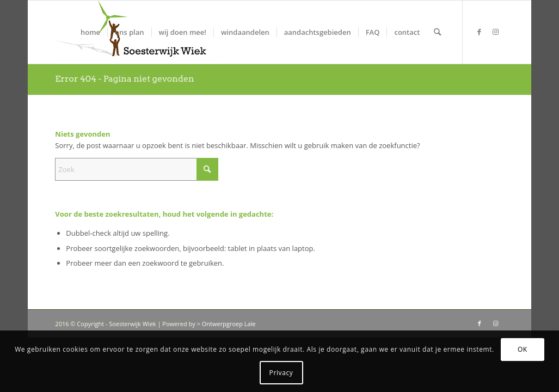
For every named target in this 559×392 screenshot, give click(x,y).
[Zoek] (437, 32)
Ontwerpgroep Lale (229, 324)
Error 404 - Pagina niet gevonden (124, 79)
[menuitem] (90, 32)
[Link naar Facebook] (480, 32)
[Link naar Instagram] (496, 32)
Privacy (281, 373)
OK (523, 349)
